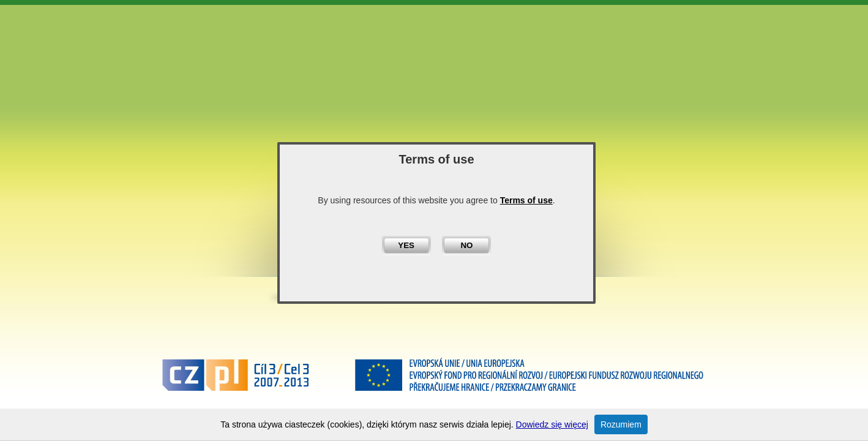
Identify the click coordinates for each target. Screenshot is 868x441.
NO (466, 245)
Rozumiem (621, 424)
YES (406, 245)
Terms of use (526, 200)
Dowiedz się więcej (552, 424)
